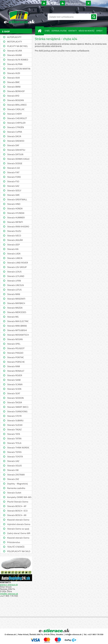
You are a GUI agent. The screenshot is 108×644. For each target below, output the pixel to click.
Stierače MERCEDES (17, 312)
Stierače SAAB (14, 380)
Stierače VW (13, 470)
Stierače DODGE (15, 163)
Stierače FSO (13, 181)
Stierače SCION (14, 389)
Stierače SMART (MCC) (18, 407)
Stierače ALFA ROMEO (18, 60)
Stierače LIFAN (14, 281)
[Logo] (19, 17)
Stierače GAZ (13, 186)
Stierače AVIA (13, 78)
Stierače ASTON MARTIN (19, 69)
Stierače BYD (13, 96)
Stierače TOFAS (14, 452)
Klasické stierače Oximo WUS (18, 520)
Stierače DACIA (14, 136)
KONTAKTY (73, 31)
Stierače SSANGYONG (17, 411)
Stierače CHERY (14, 114)
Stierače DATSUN (15, 154)
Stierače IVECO (14, 236)
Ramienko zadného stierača (16, 488)
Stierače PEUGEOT (16, 348)
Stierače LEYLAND (16, 276)
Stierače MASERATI (16, 299)
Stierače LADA (14, 254)
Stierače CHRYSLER (16, 123)
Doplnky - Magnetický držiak (18, 484)
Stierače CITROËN (16, 127)
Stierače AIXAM (14, 55)
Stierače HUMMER (16, 217)
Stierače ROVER (15, 375)
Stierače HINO (14, 204)
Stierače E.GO (13, 168)
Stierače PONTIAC (16, 357)
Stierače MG (13, 317)
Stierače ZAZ (13, 479)
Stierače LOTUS (14, 290)
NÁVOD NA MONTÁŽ (86, 31)
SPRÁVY (99, 31)
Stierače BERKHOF (16, 91)
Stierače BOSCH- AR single (17, 516)
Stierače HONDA (15, 208)
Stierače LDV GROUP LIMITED (17, 267)
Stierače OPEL (14, 344)
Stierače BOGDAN (15, 100)
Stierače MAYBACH (16, 303)
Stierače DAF (13, 145)
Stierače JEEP (13, 245)
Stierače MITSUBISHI (17, 330)
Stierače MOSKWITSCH (18, 335)
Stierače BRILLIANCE (17, 105)
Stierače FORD (14, 177)
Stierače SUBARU (15, 420)
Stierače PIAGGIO (15, 353)
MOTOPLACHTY (15, 42)
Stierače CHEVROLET (17, 118)
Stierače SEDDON (15, 398)
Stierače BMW (14, 87)
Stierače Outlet (14, 493)
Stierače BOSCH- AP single (17, 507)
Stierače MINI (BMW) (17, 326)
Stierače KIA (13, 249)
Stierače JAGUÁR (15, 240)
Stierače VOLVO (14, 466)
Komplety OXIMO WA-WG (19, 497)
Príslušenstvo (14, 542)
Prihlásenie (53, 3)
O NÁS (47, 31)
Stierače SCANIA (15, 384)
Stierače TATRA (14, 438)
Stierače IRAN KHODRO (18, 227)
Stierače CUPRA (15, 132)
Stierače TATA (14, 434)
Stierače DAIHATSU (16, 150)
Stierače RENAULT (16, 371)
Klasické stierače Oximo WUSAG (18, 538)
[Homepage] (40, 31)
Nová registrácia (74, 3)
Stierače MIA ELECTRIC (18, 321)
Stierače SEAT (14, 393)
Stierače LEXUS (14, 272)
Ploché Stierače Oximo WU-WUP (18, 502)
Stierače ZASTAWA (16, 475)
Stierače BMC (13, 82)
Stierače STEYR (14, 416)
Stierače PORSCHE (16, 362)
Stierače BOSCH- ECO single (17, 511)
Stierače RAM (13, 366)
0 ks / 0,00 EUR (99, 3)
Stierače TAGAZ (14, 429)
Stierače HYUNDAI (16, 213)
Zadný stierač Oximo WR (19, 533)
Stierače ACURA (15, 51)
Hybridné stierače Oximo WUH (19, 525)
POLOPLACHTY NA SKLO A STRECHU (19, 552)
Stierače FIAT (13, 172)
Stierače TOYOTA (15, 457)
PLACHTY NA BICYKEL (18, 46)
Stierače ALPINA (15, 64)
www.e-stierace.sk (9, 585)
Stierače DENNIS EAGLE (18, 159)
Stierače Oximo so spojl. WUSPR (18, 529)
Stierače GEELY (14, 190)
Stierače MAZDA (15, 308)
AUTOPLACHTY (14, 37)
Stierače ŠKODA (15, 402)
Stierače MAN (14, 294)
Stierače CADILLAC (16, 109)
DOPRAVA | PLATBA (59, 31)
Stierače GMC (13, 195)
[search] (94, 17)
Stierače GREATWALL (17, 199)
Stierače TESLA (14, 443)
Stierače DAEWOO (16, 141)
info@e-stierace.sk (9, 594)
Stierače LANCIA (15, 258)
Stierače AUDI (14, 73)
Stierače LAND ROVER (18, 263)
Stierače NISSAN (15, 339)
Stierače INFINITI (15, 222)
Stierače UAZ (13, 461)
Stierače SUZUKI (15, 425)
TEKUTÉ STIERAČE (16, 547)
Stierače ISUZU (14, 231)
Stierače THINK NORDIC (18, 448)
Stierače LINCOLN (15, 285)
